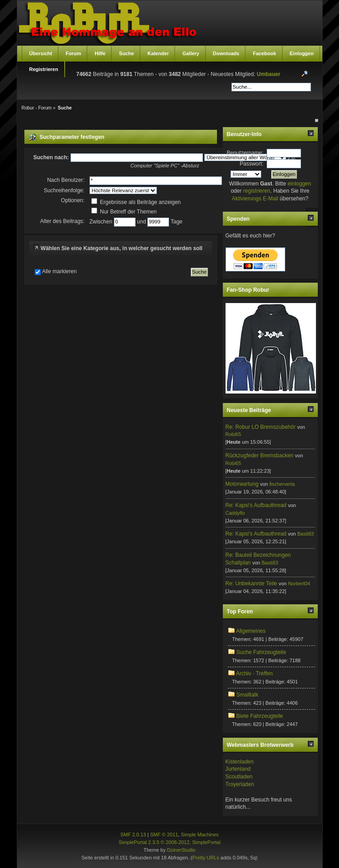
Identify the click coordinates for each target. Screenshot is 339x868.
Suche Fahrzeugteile (261, 652)
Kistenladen (240, 762)
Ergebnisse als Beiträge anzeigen (136, 202)
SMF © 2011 (164, 835)
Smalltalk (247, 695)
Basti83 (306, 534)
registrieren (257, 191)
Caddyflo (235, 513)
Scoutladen (239, 777)
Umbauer (268, 74)
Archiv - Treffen (254, 674)
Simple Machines (200, 835)
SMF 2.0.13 (133, 835)
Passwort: (252, 164)
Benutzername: (245, 153)
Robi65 (233, 434)
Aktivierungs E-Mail (255, 199)
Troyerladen (240, 784)
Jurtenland (238, 769)
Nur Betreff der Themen (124, 212)
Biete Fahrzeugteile (260, 716)
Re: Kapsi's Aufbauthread (256, 505)
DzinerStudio (181, 850)
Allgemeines (251, 631)
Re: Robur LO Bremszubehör (261, 427)
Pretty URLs (205, 858)
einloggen (299, 184)
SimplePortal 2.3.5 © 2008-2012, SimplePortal (169, 842)
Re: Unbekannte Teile (252, 583)
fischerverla (282, 484)
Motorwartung (242, 484)
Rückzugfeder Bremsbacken (260, 455)
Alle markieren (59, 271)
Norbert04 (299, 583)
